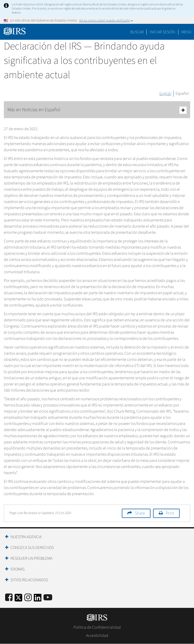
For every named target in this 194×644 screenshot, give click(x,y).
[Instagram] (28, 598)
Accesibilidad (97, 636)
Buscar (137, 32)
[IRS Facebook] (9, 598)
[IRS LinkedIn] (38, 599)
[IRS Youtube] (48, 598)
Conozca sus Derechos (32, 548)
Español (182, 94)
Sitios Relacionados (29, 580)
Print (170, 513)
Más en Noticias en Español (97, 110)
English (165, 94)
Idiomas (18, 569)
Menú (186, 32)
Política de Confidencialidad (97, 627)
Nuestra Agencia (26, 537)
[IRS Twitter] (18, 599)
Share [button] (140, 513)
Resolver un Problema (31, 558)
